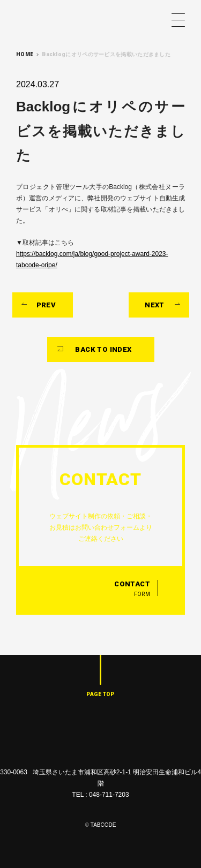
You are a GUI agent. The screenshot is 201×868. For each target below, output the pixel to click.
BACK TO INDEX (103, 349)
